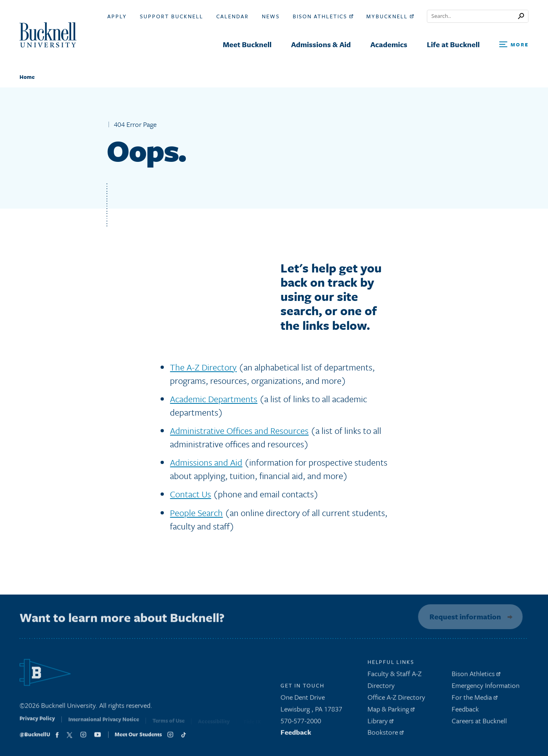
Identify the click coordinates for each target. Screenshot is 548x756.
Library (381, 723)
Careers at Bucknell (479, 723)
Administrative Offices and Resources (239, 430)
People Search (196, 513)
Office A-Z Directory (396, 699)
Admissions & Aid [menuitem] (321, 44)
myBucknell (390, 16)
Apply (117, 16)
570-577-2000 (301, 723)
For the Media (475, 699)
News (271, 16)
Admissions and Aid (206, 462)
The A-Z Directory (203, 367)
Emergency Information (486, 687)
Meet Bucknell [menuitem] (247, 44)
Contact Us (190, 494)
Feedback (296, 735)
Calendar (233, 16)
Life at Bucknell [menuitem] (453, 44)
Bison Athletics (323, 16)
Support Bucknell (172, 16)
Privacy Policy (37, 723)
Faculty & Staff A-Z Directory (395, 682)
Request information (463, 617)
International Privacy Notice (104, 723)
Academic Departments (214, 399)
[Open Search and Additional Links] (514, 45)
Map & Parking (391, 711)
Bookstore (386, 735)
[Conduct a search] (473, 16)
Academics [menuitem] (389, 44)
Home (27, 77)
